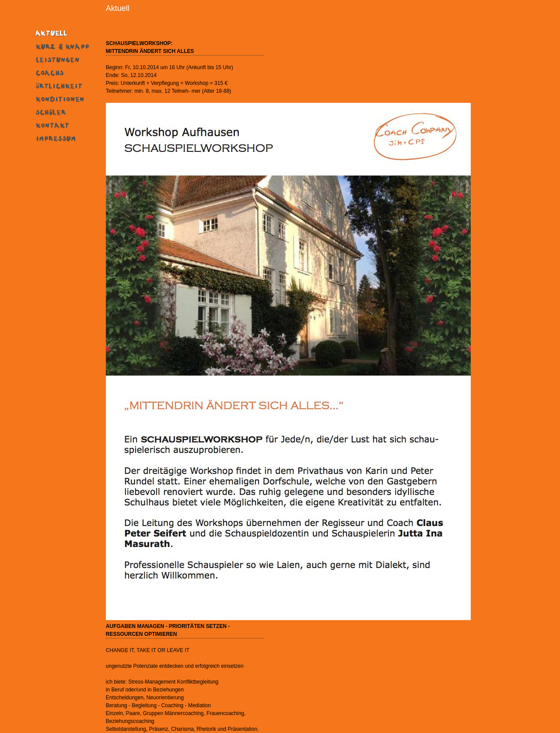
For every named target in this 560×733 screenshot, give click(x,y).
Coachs (63, 72)
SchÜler (63, 112)
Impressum (63, 138)
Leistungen (63, 59)
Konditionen (63, 98)
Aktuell (63, 33)
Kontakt (63, 125)
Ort (63, 85)
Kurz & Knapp (63, 46)
